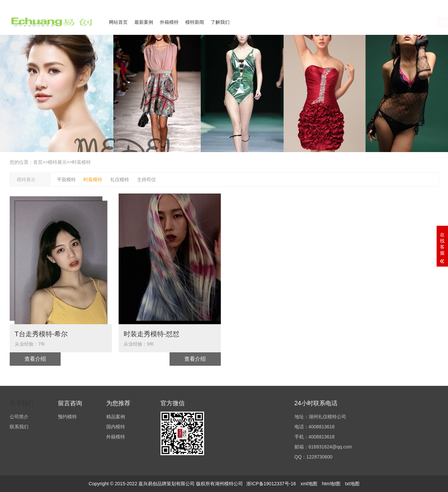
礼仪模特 (120, 180)
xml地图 (309, 484)
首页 (38, 162)
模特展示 (57, 162)
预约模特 (67, 417)
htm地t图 (331, 484)
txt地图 (352, 484)
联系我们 (398, 4)
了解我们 (220, 22)
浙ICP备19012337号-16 (271, 484)
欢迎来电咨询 (427, 4)
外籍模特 (169, 22)
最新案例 (144, 22)
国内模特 (116, 427)
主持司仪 (146, 180)
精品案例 (116, 417)
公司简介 (373, 4)
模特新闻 (195, 22)
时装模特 (81, 162)
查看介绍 (35, 359)
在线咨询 (371, 22)
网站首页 (118, 22)
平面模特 (66, 180)
